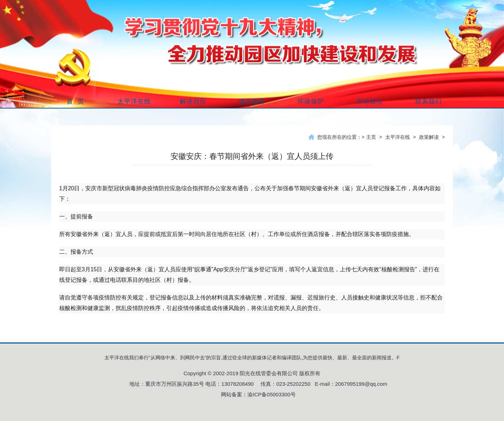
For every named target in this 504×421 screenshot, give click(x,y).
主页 (371, 137)
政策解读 (429, 137)
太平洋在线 (398, 137)
